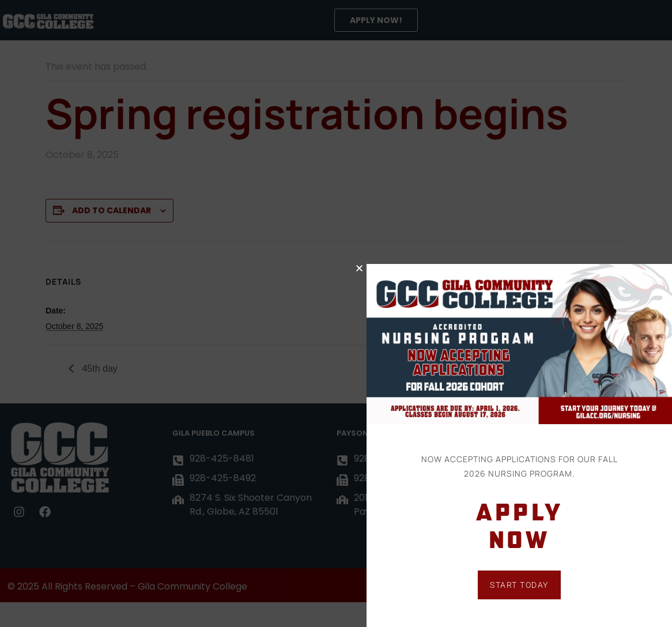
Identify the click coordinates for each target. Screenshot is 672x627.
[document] (336, 313)
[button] (375, 268)
